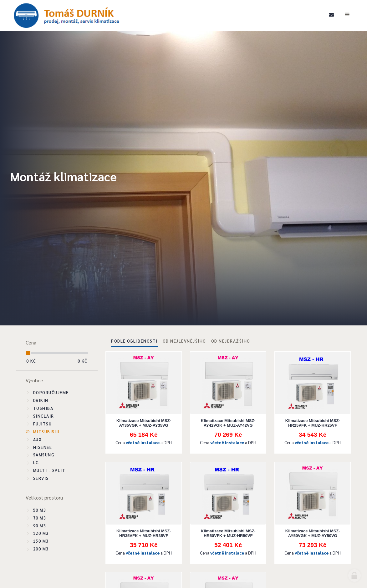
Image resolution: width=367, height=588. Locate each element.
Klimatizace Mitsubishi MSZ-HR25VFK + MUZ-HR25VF (313, 423)
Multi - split (49, 470)
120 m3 (41, 533)
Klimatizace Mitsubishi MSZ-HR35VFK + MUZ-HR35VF (144, 533)
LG (36, 462)
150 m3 (41, 541)
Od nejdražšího (231, 341)
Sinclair (44, 416)
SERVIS (41, 478)
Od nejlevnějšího (184, 341)
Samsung (44, 455)
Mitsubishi (46, 432)
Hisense (43, 447)
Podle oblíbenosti (134, 341)
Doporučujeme (51, 392)
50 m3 (40, 510)
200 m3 (41, 549)
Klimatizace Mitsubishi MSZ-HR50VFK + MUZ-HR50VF (228, 533)
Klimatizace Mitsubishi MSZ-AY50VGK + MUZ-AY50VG (313, 533)
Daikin (41, 400)
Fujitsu (43, 424)
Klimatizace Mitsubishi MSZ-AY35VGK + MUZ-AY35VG (144, 423)
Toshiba (43, 408)
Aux (38, 439)
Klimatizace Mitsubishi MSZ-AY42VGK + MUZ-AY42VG (228, 423)
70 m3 (40, 518)
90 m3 (40, 526)
